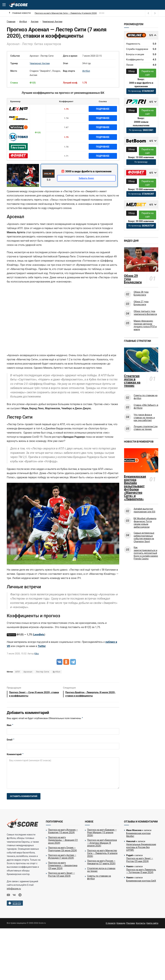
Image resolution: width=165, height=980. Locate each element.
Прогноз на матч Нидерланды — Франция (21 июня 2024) (63, 841)
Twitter (42, 646)
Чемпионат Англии (40, 63)
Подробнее (103, 109)
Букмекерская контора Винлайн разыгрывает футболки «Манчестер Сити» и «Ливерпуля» (135, 488)
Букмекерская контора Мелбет (138, 836)
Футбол (86, 71)
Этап (66, 63)
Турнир (14, 63)
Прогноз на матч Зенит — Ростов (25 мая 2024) (62, 875)
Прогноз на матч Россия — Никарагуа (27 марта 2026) (101, 863)
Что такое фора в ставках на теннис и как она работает (144, 418)
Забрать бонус (86, 178)
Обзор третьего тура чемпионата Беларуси (145, 313)
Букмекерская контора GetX (141, 882)
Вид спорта (69, 71)
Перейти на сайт (148, 73)
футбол (56, 672)
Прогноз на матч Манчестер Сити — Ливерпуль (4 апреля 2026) (102, 854)
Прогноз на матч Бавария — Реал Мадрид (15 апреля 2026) (102, 833)
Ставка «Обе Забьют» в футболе (146, 407)
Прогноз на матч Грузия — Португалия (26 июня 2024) (63, 850)
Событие (15, 56)
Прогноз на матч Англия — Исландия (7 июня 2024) (62, 858)
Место (14, 71)
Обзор (131, 71)
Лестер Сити (42, 672)
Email (11, 741)
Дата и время (70, 56)
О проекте (111, 924)
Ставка (14, 83)
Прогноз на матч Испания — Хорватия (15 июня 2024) (63, 832)
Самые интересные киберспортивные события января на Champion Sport (144, 537)
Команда (121, 924)
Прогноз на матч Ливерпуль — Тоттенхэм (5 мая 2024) (141, 872)
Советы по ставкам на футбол (146, 397)
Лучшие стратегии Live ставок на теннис (146, 428)
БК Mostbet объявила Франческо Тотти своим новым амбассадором (145, 523)
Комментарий (15, 755)
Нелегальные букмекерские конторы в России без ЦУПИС (141, 848)
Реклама (131, 924)
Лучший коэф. (70, 83)
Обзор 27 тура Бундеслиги (141, 303)
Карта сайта (152, 924)
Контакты (141, 924)
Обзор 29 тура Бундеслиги (133, 279)
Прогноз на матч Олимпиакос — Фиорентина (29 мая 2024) (63, 866)
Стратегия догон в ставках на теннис (132, 381)
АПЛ (18, 672)
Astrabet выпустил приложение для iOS (145, 510)
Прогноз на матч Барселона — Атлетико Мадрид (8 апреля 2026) (66, 13)
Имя (10, 726)
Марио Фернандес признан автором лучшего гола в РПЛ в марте (145, 325)
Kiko (36, 654)
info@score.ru (14, 889)
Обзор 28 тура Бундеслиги (141, 293)
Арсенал (28, 672)
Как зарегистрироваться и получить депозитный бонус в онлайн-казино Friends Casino (146, 553)
